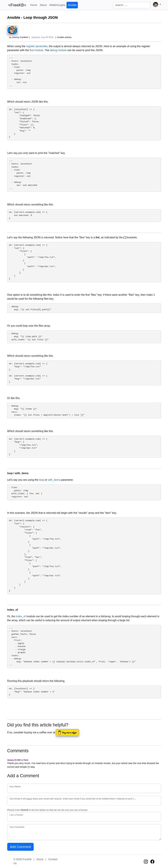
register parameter (37, 46)
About (43, 5)
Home (34, 5)
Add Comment (21, 847)
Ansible (72, 5)
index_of (21, 616)
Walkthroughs (57, 5)
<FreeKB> (17, 5)
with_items (54, 480)
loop (42, 480)
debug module (58, 50)
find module (36, 50)
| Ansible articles (63, 37)
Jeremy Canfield (20, 37)
